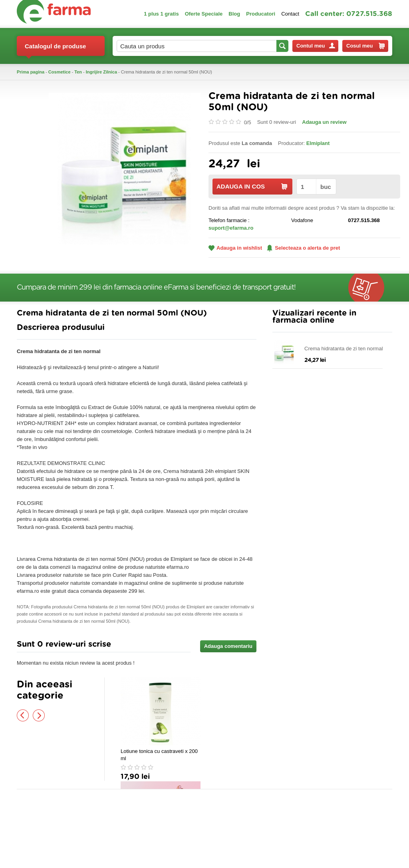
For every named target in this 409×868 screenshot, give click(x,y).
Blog (234, 14)
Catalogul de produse (55, 49)
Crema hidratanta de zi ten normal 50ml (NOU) (344, 349)
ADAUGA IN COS (252, 186)
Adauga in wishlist (235, 248)
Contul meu (316, 46)
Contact (290, 14)
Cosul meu (365, 46)
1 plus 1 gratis (161, 14)
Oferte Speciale (204, 14)
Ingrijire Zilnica (101, 72)
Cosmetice (60, 72)
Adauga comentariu (228, 646)
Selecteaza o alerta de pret (303, 248)
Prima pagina (31, 72)
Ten (78, 72)
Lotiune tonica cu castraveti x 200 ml (159, 755)
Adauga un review (324, 122)
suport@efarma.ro (231, 228)
